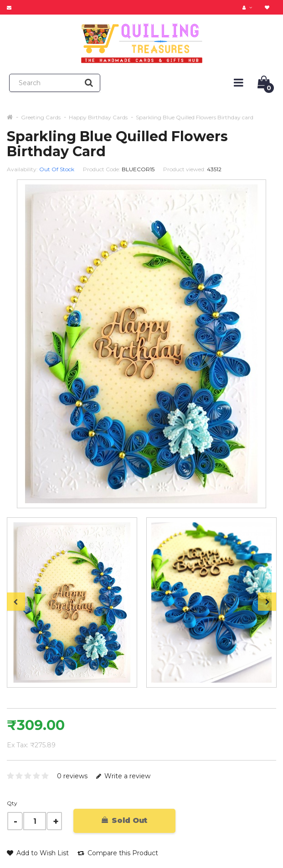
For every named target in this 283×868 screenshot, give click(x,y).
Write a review (123, 776)
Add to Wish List (38, 853)
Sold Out (124, 820)
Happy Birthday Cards (98, 117)
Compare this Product (118, 853)
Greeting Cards (41, 117)
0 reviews (72, 776)
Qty (12, 803)
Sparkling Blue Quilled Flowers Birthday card (195, 117)
